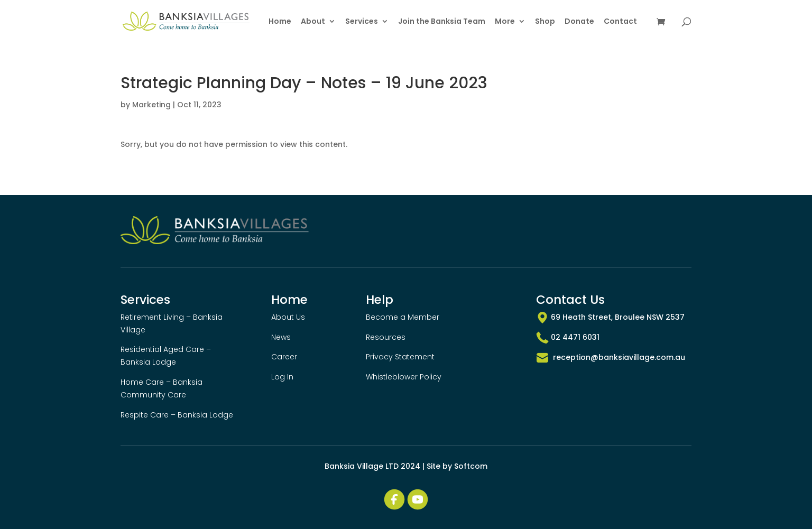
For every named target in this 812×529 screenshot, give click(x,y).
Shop (545, 22)
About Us (288, 317)
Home (280, 22)
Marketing (151, 105)
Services (362, 22)
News (281, 337)
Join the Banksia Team (442, 22)
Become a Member (403, 317)
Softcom (471, 466)
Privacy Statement (400, 357)
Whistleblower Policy (404, 377)
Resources (386, 337)
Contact (620, 22)
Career (284, 357)
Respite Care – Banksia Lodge (177, 415)
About (313, 22)
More (505, 22)
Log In (282, 377)
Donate (579, 22)
